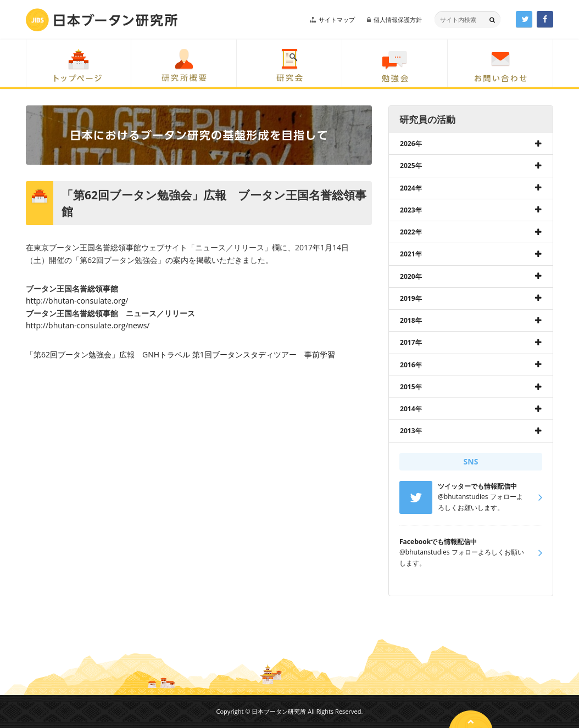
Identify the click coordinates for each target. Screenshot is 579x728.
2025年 (411, 166)
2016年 (411, 365)
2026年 (411, 144)
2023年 (411, 210)
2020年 (411, 276)
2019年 (411, 298)
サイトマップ (337, 19)
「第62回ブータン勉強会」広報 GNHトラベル (108, 354)
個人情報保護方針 (398, 19)
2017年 (411, 342)
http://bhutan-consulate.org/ (77, 301)
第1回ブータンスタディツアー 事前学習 (264, 354)
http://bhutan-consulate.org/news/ (88, 325)
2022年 (411, 232)
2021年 (411, 254)
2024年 (411, 188)
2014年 (411, 409)
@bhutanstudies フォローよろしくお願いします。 (462, 552)
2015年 (411, 387)
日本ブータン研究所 (102, 20)
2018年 (411, 320)
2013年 (411, 431)
